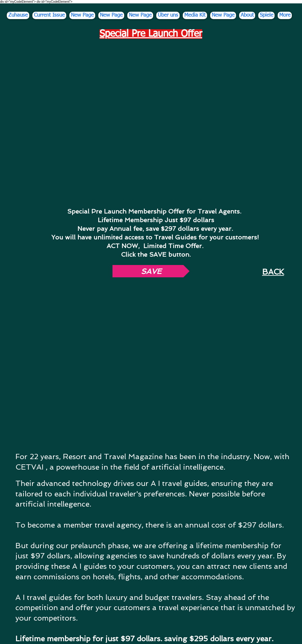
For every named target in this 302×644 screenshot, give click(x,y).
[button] (151, 271)
